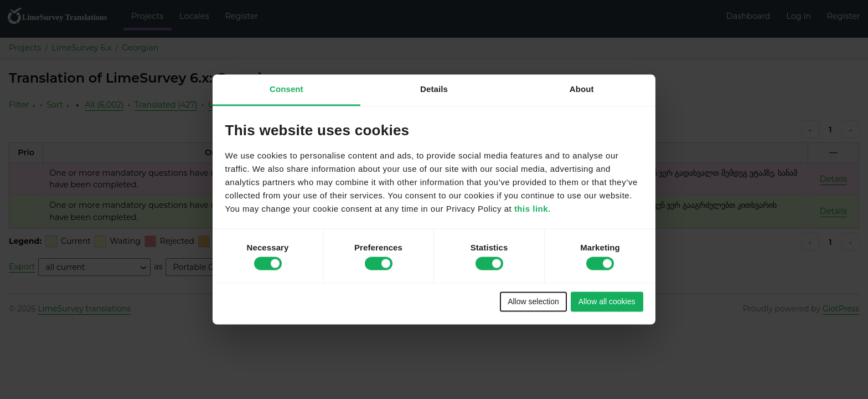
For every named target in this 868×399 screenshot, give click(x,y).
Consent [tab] (286, 89)
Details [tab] (434, 89)
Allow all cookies (607, 301)
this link (531, 209)
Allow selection (533, 301)
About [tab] (582, 89)
